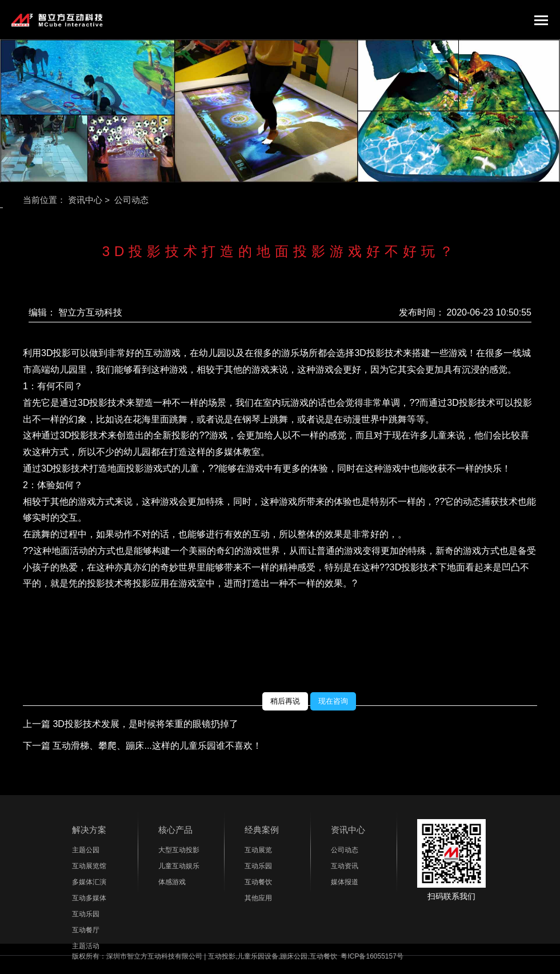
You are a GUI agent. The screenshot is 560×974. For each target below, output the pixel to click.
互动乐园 (86, 915)
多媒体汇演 (89, 883)
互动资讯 (345, 867)
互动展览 (258, 851)
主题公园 (86, 851)
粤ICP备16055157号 (372, 957)
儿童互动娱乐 (179, 867)
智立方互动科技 (90, 313)
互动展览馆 (89, 867)
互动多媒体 (89, 899)
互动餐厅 (86, 931)
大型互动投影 (179, 851)
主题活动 (86, 947)
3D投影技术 (102, 403)
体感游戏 (172, 883)
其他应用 (258, 899)
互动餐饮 (258, 883)
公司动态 (345, 851)
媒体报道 (345, 883)
